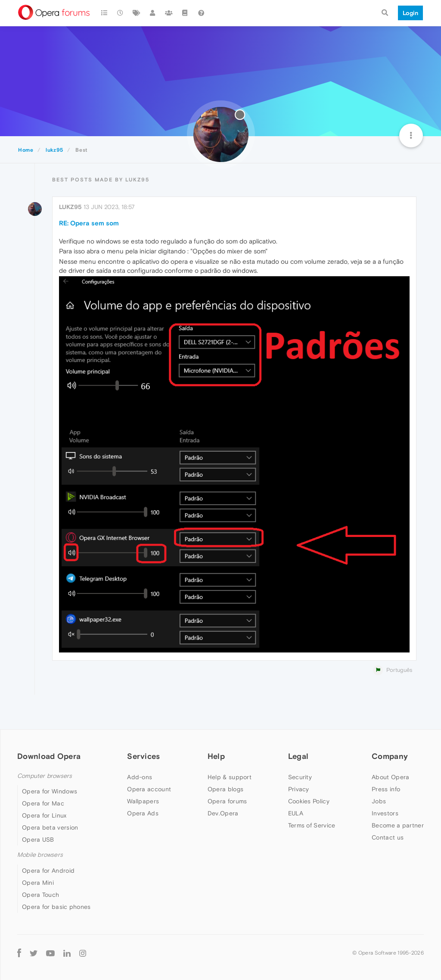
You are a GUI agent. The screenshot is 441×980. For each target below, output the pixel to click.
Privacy (299, 789)
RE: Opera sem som (89, 223)
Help (216, 756)
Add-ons (140, 777)
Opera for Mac (43, 803)
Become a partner (398, 825)
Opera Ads (143, 813)
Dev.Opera (223, 813)
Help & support (230, 777)
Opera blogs (225, 789)
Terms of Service (312, 825)
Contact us (388, 837)
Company (390, 756)
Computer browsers (45, 776)
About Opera (390, 777)
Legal (298, 756)
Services (143, 756)
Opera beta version (50, 827)
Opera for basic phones (56, 907)
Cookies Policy (309, 801)
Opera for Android (48, 871)
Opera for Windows (50, 791)
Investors (385, 813)
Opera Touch (40, 895)
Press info (386, 789)
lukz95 (70, 207)
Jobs (379, 801)
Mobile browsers (40, 855)
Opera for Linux (44, 815)
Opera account (149, 789)
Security (300, 777)
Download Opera (49, 756)
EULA (296, 813)
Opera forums (227, 801)
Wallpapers (143, 801)
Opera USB (38, 840)
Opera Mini (38, 883)
